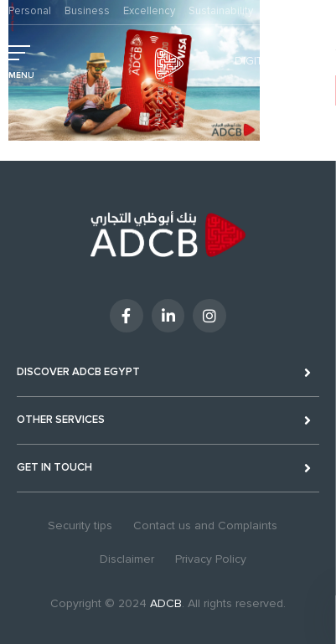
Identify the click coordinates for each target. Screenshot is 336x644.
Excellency (149, 11)
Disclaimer (127, 559)
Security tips (80, 526)
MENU (21, 75)
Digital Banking (281, 61)
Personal (30, 11)
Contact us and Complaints (205, 526)
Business (87, 11)
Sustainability (221, 11)
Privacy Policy (211, 559)
